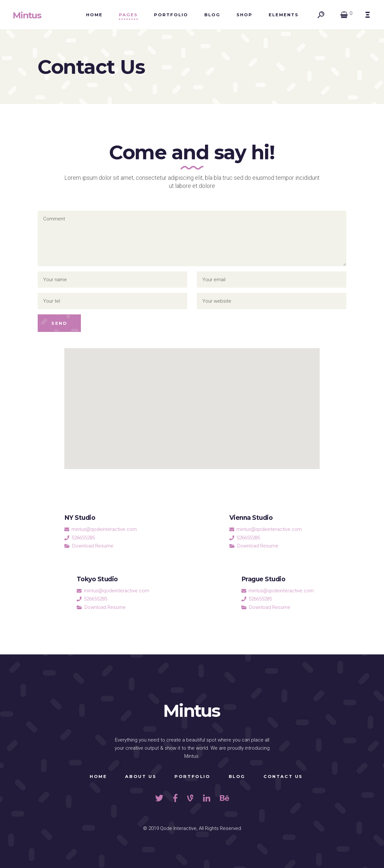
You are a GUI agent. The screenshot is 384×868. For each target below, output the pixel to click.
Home (98, 776)
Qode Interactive (178, 828)
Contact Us (283, 776)
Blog (237, 776)
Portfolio (192, 776)
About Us (141, 776)
